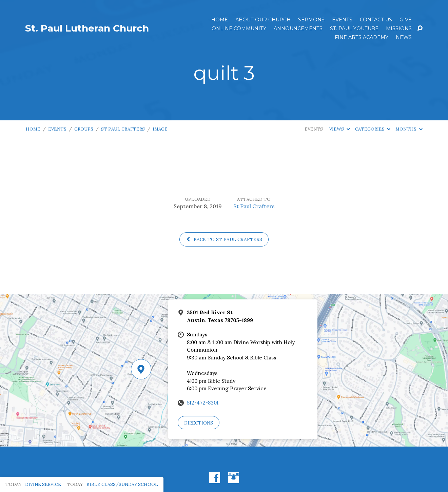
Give (406, 20)
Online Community (239, 28)
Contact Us (376, 20)
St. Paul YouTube (354, 28)
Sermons (311, 20)
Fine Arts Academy (362, 37)
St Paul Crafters (123, 129)
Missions (399, 28)
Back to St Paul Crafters (224, 239)
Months (409, 129)
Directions (199, 423)
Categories (373, 129)
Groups (84, 129)
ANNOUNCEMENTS (298, 28)
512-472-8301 (203, 403)
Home (220, 20)
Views (339, 129)
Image (160, 129)
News (404, 37)
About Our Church (263, 20)
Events (342, 20)
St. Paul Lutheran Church (87, 28)
